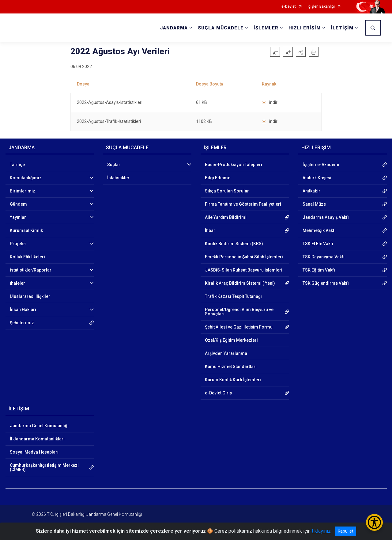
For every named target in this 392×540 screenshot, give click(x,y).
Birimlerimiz (23, 191)
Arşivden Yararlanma (226, 353)
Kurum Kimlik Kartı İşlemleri (233, 380)
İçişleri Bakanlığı (321, 7)
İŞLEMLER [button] (266, 28)
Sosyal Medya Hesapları (34, 452)
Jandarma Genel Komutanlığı (39, 426)
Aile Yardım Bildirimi (226, 217)
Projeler (18, 244)
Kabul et (346, 531)
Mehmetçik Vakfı (319, 230)
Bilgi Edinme (218, 178)
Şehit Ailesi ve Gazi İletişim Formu (239, 327)
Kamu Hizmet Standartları (231, 367)
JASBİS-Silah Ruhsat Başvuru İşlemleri (244, 270)
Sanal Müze (314, 204)
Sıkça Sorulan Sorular (227, 191)
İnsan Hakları (23, 310)
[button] (301, 52)
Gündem (18, 204)
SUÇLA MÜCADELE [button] (221, 28)
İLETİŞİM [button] (342, 28)
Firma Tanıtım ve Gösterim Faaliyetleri (243, 204)
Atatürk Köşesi (317, 178)
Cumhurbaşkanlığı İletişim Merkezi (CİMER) (44, 467)
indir (270, 102)
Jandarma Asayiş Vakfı (326, 217)
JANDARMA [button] (174, 28)
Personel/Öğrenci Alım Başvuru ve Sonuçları (239, 312)
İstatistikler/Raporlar (31, 270)
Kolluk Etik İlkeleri (27, 257)
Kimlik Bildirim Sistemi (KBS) (234, 244)
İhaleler (17, 283)
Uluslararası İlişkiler (30, 296)
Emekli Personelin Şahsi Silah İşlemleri (244, 257)
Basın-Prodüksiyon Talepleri (234, 165)
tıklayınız (321, 531)
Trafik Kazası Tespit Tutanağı (233, 296)
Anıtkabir (311, 191)
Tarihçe (17, 165)
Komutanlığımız (26, 178)
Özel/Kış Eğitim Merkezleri (231, 340)
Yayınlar (18, 217)
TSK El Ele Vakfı (318, 244)
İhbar (210, 230)
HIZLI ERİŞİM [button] (305, 28)
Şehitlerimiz (22, 323)
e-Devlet (289, 7)
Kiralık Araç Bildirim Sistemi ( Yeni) (240, 283)
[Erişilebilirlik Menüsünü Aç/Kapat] (374, 522)
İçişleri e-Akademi (321, 165)
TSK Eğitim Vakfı (319, 270)
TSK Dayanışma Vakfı (324, 257)
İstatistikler (118, 178)
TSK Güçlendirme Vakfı (326, 283)
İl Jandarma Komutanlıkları (37, 439)
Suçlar (114, 165)
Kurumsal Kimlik (26, 230)
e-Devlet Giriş (218, 393)
